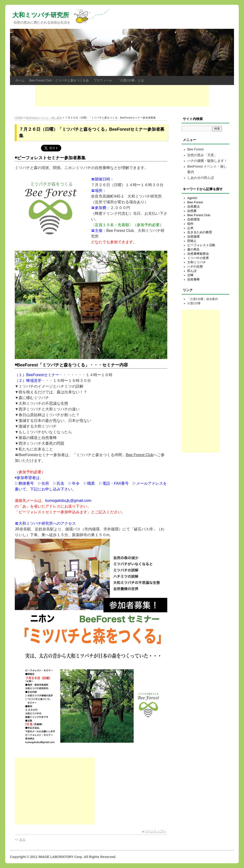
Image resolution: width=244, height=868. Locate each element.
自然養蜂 (193, 279)
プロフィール (103, 80)
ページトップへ (155, 831)
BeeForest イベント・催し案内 (44, 118)
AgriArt (192, 198)
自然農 (192, 211)
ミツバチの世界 (198, 258)
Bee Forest (195, 149)
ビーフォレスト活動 (201, 245)
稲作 (190, 224)
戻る (22, 840)
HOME (19, 118)
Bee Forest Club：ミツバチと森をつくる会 (59, 80)
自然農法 (193, 207)
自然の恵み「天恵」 (202, 155)
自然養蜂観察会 (198, 254)
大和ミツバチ (197, 262)
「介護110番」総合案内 (203, 299)
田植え (192, 241)
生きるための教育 (200, 232)
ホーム (20, 80)
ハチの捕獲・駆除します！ (207, 161)
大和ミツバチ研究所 (41, 15)
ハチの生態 (195, 267)
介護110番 (194, 303)
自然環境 (193, 219)
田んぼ (192, 271)
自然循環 (193, 237)
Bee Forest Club (140, 455)
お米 (190, 228)
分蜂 (190, 275)
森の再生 (193, 249)
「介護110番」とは (130, 80)
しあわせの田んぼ (201, 178)
